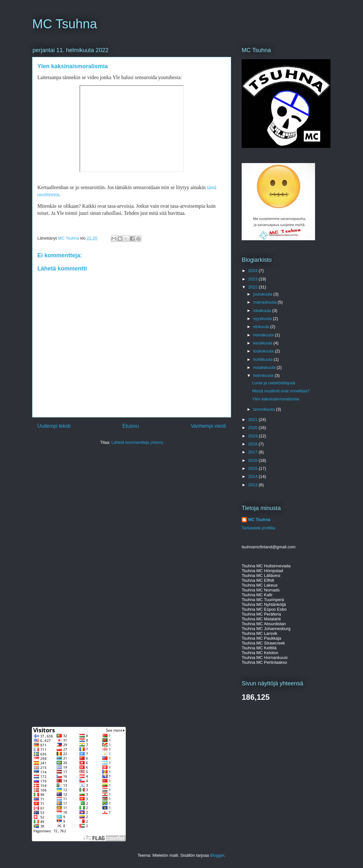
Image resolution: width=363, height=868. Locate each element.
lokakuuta (263, 311)
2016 (253, 460)
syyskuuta (263, 319)
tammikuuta (265, 409)
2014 (253, 476)
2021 (253, 420)
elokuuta (262, 327)
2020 (253, 428)
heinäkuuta (264, 335)
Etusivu (131, 426)
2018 (253, 444)
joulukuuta (263, 294)
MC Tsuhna (65, 24)
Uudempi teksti (54, 426)
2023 (253, 279)
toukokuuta (264, 351)
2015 (253, 468)
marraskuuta (265, 302)
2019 (253, 436)
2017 (253, 452)
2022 (253, 287)
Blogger (217, 855)
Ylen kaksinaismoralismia (275, 399)
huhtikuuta (264, 359)
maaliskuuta (265, 367)
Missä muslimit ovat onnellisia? (281, 391)
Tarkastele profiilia (258, 528)
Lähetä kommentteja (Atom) (137, 442)
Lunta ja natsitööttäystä (274, 383)
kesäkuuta (263, 343)
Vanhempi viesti (208, 426)
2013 (253, 485)
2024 (253, 271)
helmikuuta (264, 375)
